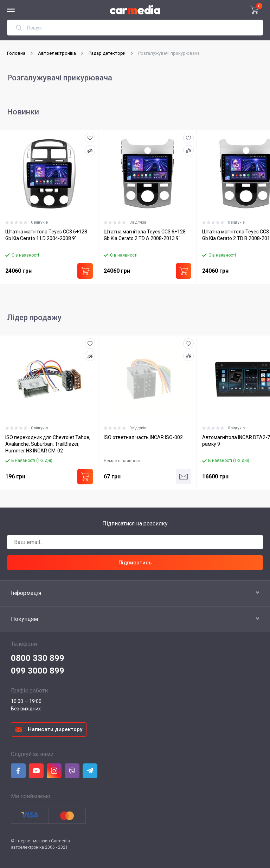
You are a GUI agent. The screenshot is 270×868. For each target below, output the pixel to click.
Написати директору (55, 729)
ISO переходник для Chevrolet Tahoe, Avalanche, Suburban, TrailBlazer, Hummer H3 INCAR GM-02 (48, 444)
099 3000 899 (38, 671)
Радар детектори (107, 53)
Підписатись (135, 563)
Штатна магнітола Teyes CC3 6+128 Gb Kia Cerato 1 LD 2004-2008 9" (46, 235)
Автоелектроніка (57, 53)
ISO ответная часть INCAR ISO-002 (143, 437)
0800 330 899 (38, 658)
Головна (16, 53)
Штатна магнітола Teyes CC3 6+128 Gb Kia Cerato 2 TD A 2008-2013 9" (145, 235)
